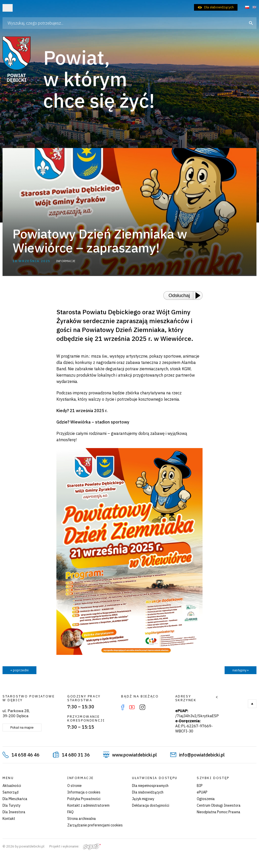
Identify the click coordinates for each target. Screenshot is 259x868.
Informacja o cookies (84, 792)
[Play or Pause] (199, 296)
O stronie (74, 786)
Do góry (252, 704)
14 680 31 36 (76, 755)
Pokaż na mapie (22, 727)
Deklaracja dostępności (151, 805)
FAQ (70, 812)
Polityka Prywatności (84, 799)
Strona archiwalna (82, 819)
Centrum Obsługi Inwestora (219, 805)
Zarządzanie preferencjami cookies (95, 825)
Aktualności (12, 786)
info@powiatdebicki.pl (202, 755)
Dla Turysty (12, 805)
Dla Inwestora (14, 812)
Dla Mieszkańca (15, 799)
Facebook (123, 707)
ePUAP (202, 792)
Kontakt (9, 819)
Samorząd (10, 792)
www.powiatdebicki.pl (134, 755)
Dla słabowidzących (219, 7)
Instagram (142, 707)
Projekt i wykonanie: (75, 846)
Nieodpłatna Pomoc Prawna (219, 812)
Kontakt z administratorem (88, 805)
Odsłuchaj (179, 295)
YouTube (132, 707)
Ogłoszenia (206, 799)
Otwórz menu (8, 8)
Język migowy (143, 799)
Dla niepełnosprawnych (150, 786)
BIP (200, 786)
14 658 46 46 (25, 755)
